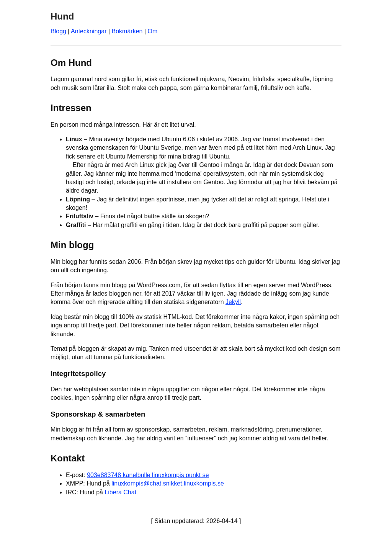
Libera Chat (120, 492)
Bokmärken (127, 31)
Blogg (58, 31)
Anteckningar (89, 31)
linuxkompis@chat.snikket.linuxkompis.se (168, 483)
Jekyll (233, 302)
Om (153, 31)
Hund (62, 16)
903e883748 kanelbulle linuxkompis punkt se (148, 475)
